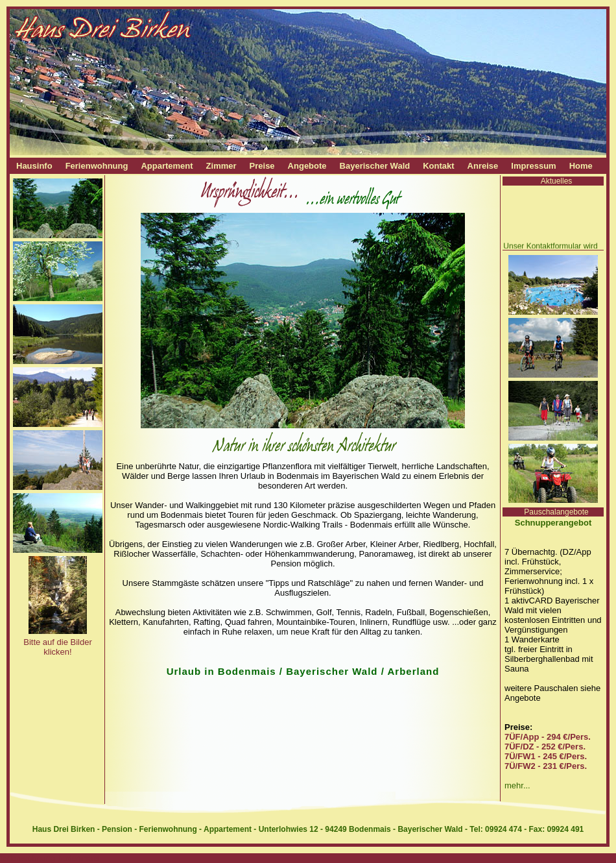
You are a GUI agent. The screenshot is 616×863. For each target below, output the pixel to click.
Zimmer (221, 166)
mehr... (517, 785)
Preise (262, 166)
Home (581, 166)
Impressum (533, 166)
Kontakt (438, 166)
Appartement (167, 166)
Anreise (483, 166)
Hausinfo (34, 166)
